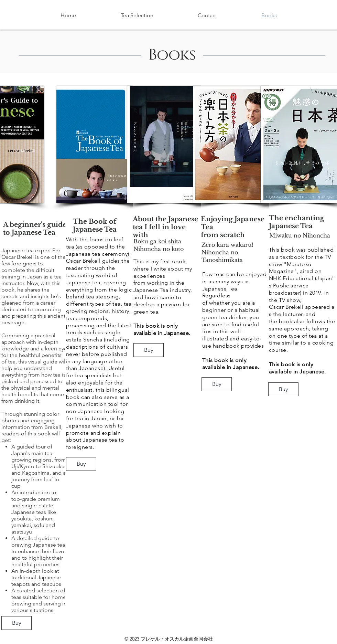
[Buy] (17, 623)
